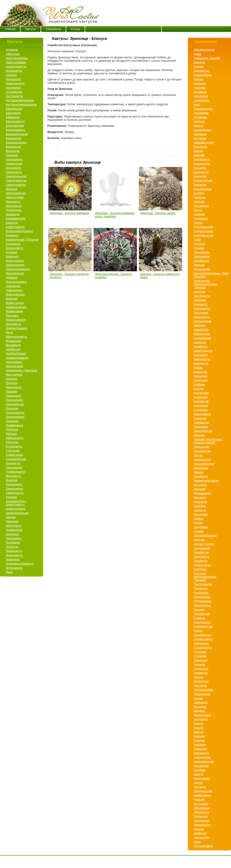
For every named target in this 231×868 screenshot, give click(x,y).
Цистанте (200, 787)
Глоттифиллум (203, 227)
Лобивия (11, 278)
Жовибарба (201, 330)
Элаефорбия (202, 825)
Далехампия (202, 257)
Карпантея (201, 355)
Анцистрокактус (16, 67)
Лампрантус (202, 423)
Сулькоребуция (16, 459)
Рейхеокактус (15, 438)
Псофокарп (201, 593)
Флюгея (199, 724)
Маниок (199, 472)
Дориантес (201, 304)
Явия (9, 572)
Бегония (199, 155)
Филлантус (201, 719)
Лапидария (201, 427)
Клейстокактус (15, 227)
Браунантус (201, 172)
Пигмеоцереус (15, 413)
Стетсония (13, 451)
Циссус (198, 783)
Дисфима (200, 300)
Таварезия (201, 660)
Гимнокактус (14, 172)
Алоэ (197, 105)
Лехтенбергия (15, 273)
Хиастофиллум (204, 762)
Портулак (200, 569)
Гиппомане (201, 219)
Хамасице (200, 749)
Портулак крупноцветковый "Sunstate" (205, 577)
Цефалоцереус (16, 509)
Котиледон (201, 410)
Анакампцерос (203, 109)
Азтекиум (12, 50)
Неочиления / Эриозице (21, 370)
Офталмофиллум (205, 536)
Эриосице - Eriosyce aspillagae (69, 213)
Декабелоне (202, 261)
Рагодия (199, 610)
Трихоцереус (14, 468)
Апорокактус (14, 71)
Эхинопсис (13, 559)
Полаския (12, 421)
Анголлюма (201, 113)
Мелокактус (13, 324)
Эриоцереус (14, 538)
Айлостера (13, 54)
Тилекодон (201, 673)
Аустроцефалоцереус (20, 100)
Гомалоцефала (16, 185)
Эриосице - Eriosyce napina (158, 213)
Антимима (200, 117)
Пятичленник (202, 605)
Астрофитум (14, 92)
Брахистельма (203, 181)
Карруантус (201, 363)
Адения (199, 67)
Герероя (199, 202)
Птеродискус (202, 597)
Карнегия (12, 223)
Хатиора (11, 497)
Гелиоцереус (14, 159)
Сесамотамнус (203, 639)
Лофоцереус (14, 290)
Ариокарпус (13, 79)
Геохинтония (14, 164)
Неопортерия (15, 366)
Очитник (199, 540)
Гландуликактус (16, 181)
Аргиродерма (202, 130)
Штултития (201, 804)
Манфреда (201, 476)
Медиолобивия (16, 320)
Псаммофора (15, 425)
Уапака (198, 698)
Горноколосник (203, 231)
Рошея (198, 631)
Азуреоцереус (203, 75)
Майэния (12, 299)
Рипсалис (12, 442)
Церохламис (202, 778)
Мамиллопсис (15, 303)
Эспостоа (12, 547)
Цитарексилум (203, 791)
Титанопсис (201, 681)
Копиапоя (12, 235)
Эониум (199, 829)
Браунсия (200, 176)
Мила (9, 332)
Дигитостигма (15, 197)
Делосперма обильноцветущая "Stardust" (206, 284)
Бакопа (198, 151)
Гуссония (200, 244)
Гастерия (200, 197)
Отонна (199, 531)
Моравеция (13, 345)
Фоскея (198, 728)
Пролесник (201, 589)
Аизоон (198, 79)
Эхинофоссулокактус (20, 564)
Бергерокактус (15, 121)
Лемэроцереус (15, 265)
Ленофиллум (202, 451)
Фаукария (200, 707)
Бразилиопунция (17, 134)
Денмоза (11, 189)
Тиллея (199, 677)
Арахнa (199, 126)
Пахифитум (201, 552)
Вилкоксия (13, 151)
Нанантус (200, 510)
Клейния (199, 385)
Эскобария (13, 543)
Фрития (199, 732)
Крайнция (12, 257)
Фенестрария (202, 715)
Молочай (200, 489)
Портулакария (203, 584)
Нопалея (12, 379)
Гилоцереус (13, 168)
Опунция (12, 383)
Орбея (198, 523)
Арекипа (11, 75)
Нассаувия (201, 514)
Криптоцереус (15, 261)
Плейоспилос (203, 565)
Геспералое (201, 206)
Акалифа (200, 88)
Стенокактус (14, 446)
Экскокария (201, 821)
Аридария (200, 134)
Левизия (199, 435)
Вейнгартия (13, 147)
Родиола (199, 618)
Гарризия (12, 155)
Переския (12, 408)
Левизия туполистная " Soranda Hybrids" (209, 441)
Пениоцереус (15, 400)
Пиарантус (201, 561)
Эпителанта (14, 526)
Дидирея (199, 292)
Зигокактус (13, 214)
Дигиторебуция (16, 193)
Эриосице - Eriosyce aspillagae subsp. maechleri (115, 215)
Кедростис (201, 372)
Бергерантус (202, 159)
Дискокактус (14, 206)
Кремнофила (202, 414)
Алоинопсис (202, 100)
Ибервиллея (202, 334)
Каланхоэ (200, 342)
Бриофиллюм (203, 189)
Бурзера (199, 193)
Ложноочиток (202, 460)
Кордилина (201, 406)
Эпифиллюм (14, 530)
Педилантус (202, 557)
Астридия (200, 138)
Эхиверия (200, 833)
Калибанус (201, 347)
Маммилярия (14, 311)
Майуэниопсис (15, 294)
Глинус (198, 223)
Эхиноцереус (14, 568)
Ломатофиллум (204, 464)
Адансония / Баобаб (207, 58)
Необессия (13, 349)
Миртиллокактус (17, 337)
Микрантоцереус (17, 328)
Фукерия (199, 736)
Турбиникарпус (16, 472)
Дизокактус (13, 202)
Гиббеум (199, 214)
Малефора (201, 468)
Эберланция (202, 808)
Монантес (200, 498)
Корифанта (13, 244)
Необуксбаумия (16, 354)
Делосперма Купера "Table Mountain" (211, 275)
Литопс (198, 455)
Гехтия (198, 210)
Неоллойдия (14, 362)
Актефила (200, 92)
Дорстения (201, 313)
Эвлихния (12, 521)
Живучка (199, 325)
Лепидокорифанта (18, 269)
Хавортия (200, 745)
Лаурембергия (203, 431)
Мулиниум (200, 502)
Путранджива (203, 601)
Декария (199, 265)
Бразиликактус (15, 130)
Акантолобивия (16, 62)
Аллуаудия (201, 96)
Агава (197, 54)
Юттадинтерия (203, 846)
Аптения (199, 121)
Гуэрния (199, 248)
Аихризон (200, 83)
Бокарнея (200, 168)
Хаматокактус (15, 493)
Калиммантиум (16, 219)
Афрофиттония (204, 143)
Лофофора (13, 286)
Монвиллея (13, 341)
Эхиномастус (14, 555)
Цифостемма (202, 795)
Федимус (200, 711)
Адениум (199, 62)
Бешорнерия (202, 164)
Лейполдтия (202, 447)
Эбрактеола (201, 812)
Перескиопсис (15, 404)
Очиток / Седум (204, 544)
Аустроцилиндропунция (21, 105)
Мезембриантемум (206, 481)
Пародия (12, 392)
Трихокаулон (202, 694)
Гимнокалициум (16, 176)
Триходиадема (203, 690)
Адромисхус (202, 71)
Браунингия (13, 138)
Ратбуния (12, 430)
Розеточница (202, 622)
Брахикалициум (16, 143)
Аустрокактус (15, 96)
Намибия (200, 506)
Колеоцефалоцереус (19, 231)
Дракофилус (202, 317)
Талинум (199, 664)
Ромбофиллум (203, 626)
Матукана (12, 316)
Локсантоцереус (16, 282)
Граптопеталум (204, 235)
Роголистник (202, 614)
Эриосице (12, 534)
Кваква (198, 368)
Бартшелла (13, 113)
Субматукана (14, 455)
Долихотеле (14, 210)
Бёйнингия (13, 117)
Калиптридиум (203, 351)
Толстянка (200, 686)
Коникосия (201, 397)
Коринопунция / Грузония (22, 240)
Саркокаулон (202, 635)
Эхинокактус (14, 551)
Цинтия (11, 517)
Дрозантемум (203, 321)
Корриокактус (15, 248)
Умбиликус (201, 702)
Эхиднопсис (202, 838)
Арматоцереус (15, 83)
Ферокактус (13, 476)
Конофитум (201, 401)
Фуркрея (199, 740)
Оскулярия (201, 527)
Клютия (199, 389)
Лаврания (200, 418)
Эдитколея (201, 816)
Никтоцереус (14, 375)
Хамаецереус (15, 489)
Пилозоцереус (15, 417)
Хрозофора (201, 766)
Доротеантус (202, 309)
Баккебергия (14, 109)
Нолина (199, 519)
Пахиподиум (202, 548)
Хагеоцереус (14, 484)
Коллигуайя (201, 393)
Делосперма (202, 269)
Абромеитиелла (204, 50)
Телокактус (13, 463)
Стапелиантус (203, 648)
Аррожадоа (13, 88)
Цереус (199, 774)
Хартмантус (201, 753)
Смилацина (201, 643)
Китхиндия (201, 376)
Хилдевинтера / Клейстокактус (16, 503)
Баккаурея (201, 147)
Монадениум (202, 493)
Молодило (201, 485)
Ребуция (11, 434)
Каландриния (202, 338)
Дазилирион (202, 252)
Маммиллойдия (16, 307)
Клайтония (201, 380)
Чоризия (199, 800)
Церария (199, 770)
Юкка (197, 842)
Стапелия (200, 652)
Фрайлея (12, 480)
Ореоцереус (14, 387)
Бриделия (200, 185)
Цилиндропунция (17, 513)
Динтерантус (202, 296)
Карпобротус (202, 359)
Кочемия (11, 252)
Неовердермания (17, 358)
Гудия (197, 240)
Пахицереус (14, 396)
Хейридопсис (202, 757)
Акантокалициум (17, 58)
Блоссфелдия (15, 126)
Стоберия (200, 656)
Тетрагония (201, 669)
